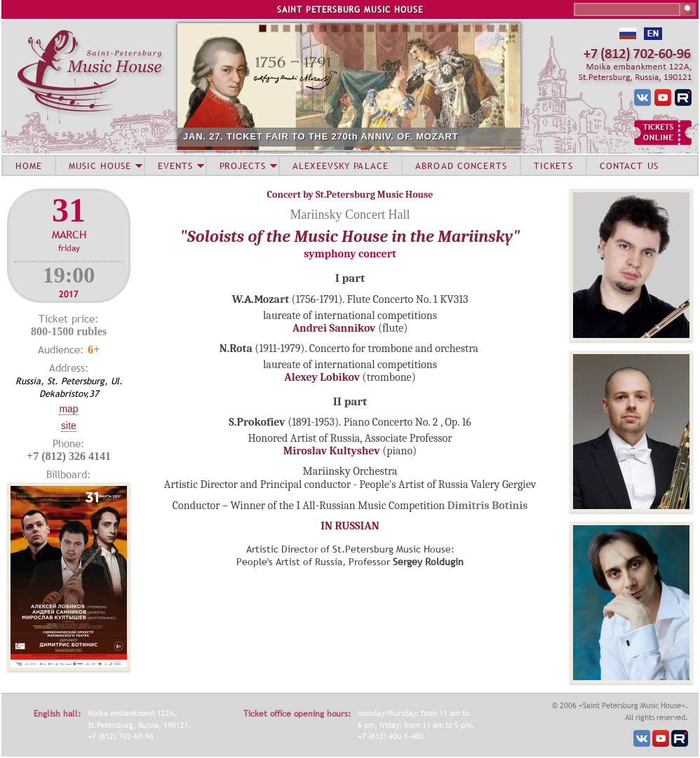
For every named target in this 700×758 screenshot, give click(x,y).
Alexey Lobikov (322, 377)
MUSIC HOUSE (100, 165)
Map (68, 409)
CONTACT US (629, 165)
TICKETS (553, 165)
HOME (29, 165)
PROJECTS (243, 165)
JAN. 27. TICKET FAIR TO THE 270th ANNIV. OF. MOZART (321, 136)
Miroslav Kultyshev (332, 451)
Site (69, 426)
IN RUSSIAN (350, 526)
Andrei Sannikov (334, 328)
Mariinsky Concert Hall (350, 215)
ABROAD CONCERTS (461, 165)
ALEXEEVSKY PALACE (341, 165)
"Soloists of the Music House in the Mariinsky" (350, 236)
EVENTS (175, 165)
